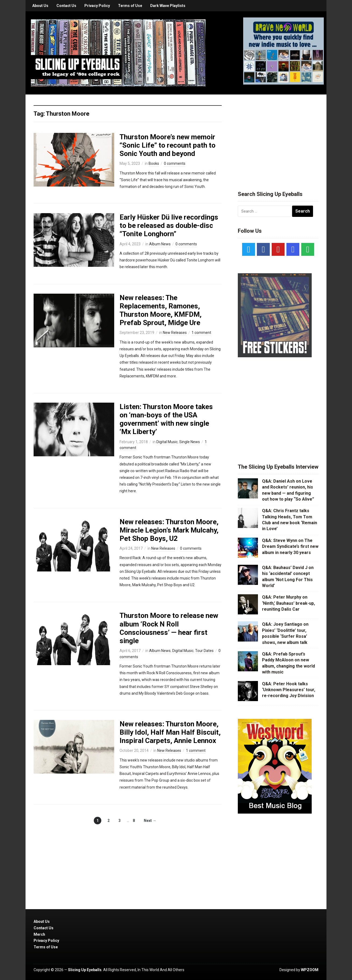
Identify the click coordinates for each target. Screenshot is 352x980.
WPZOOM (310, 970)
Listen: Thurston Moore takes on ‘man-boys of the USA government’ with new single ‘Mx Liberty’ (166, 419)
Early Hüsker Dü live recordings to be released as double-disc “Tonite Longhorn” (169, 225)
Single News (190, 442)
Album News (160, 244)
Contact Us (66, 6)
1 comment (201, 333)
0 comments (175, 163)
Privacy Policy (97, 6)
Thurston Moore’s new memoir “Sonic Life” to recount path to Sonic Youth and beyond (168, 145)
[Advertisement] (278, 136)
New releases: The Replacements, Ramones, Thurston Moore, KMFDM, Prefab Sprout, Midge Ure (161, 310)
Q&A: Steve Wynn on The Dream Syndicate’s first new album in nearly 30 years (290, 547)
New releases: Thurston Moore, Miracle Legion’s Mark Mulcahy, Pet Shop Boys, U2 (169, 530)
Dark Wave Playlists (168, 6)
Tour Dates (204, 651)
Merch (39, 934)
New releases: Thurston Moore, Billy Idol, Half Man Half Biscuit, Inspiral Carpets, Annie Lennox (170, 732)
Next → (150, 821)
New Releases (175, 333)
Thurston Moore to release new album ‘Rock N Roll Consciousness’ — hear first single (169, 628)
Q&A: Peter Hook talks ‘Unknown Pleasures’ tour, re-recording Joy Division (289, 690)
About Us (40, 6)
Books (154, 163)
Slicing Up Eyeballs (85, 970)
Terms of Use (130, 6)
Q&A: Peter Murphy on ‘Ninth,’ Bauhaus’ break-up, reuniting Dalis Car (288, 603)
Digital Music (167, 442)
